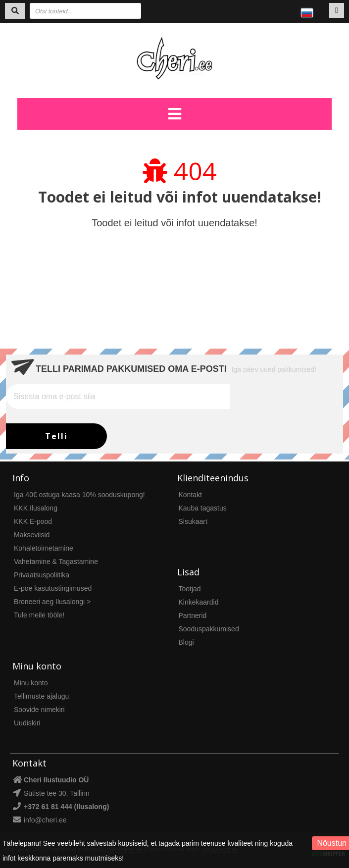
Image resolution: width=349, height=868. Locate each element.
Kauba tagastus (203, 508)
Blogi (186, 642)
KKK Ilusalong (36, 508)
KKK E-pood (33, 521)
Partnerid (193, 615)
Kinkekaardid (199, 602)
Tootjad (190, 589)
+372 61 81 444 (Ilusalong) (66, 807)
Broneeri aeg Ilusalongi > (52, 602)
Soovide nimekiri (39, 710)
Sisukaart (193, 521)
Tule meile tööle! (39, 615)
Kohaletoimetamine (44, 548)
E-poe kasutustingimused (53, 588)
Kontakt (190, 495)
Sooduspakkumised (209, 629)
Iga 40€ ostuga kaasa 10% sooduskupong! (79, 495)
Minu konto (31, 683)
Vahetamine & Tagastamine (56, 562)
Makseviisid (32, 535)
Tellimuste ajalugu (41, 696)
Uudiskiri (27, 723)
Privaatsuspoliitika (42, 575)
